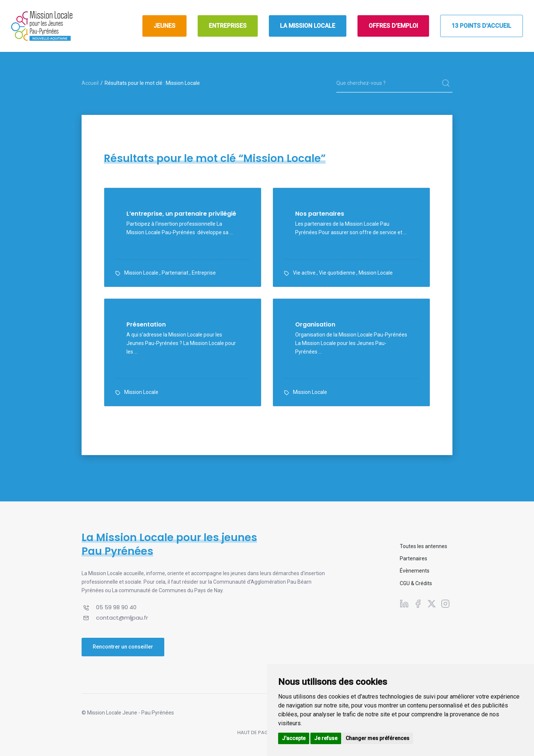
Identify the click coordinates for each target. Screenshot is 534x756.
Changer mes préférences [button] (378, 738)
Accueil (90, 83)
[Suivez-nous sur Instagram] (445, 604)
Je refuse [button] (326, 738)
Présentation (146, 325)
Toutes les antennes (423, 546)
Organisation (315, 325)
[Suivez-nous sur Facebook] (418, 604)
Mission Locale (141, 273)
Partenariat (175, 273)
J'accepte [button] (294, 738)
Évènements (415, 571)
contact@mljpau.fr (122, 618)
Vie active (304, 273)
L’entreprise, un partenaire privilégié (181, 214)
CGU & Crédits (416, 583)
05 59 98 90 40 (116, 607)
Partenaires (413, 558)
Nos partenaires (320, 214)
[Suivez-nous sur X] (432, 604)
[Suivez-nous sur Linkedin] (404, 604)
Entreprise (204, 273)
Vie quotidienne (337, 273)
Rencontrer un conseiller (123, 647)
